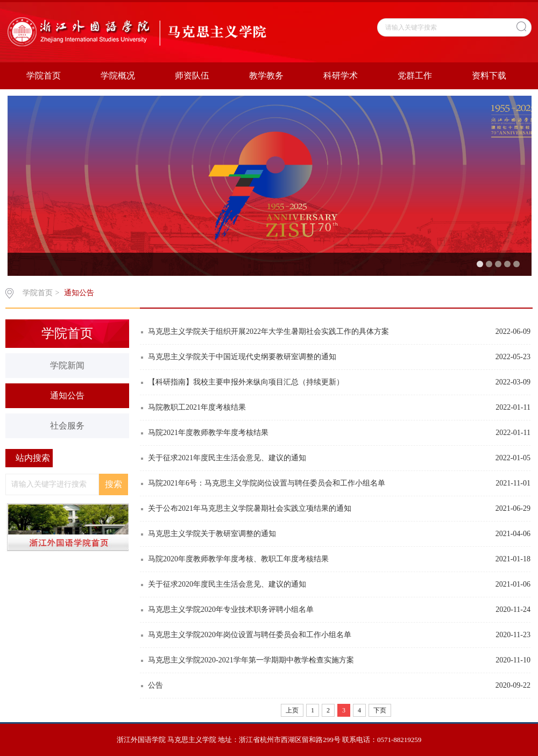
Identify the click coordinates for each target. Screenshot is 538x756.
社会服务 (67, 426)
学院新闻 (67, 365)
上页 (292, 710)
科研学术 (341, 76)
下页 (380, 710)
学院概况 (118, 76)
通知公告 (79, 293)
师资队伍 (192, 76)
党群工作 (415, 76)
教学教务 (266, 76)
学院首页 (44, 76)
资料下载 (489, 76)
